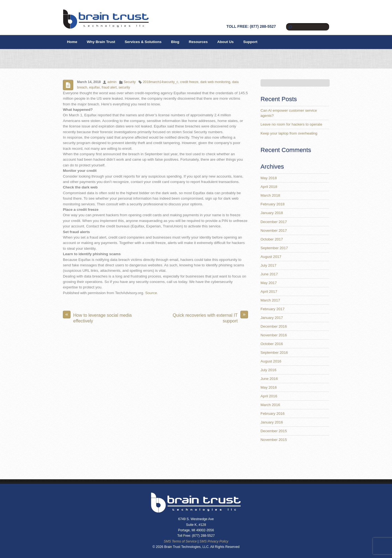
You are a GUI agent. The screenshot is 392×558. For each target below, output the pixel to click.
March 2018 (270, 195)
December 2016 (274, 326)
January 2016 (272, 422)
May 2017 (269, 283)
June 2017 (269, 274)
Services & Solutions (143, 42)
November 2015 (274, 440)
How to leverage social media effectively (97, 317)
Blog (175, 42)
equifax (94, 87)
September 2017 (274, 248)
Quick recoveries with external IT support (210, 317)
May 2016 (269, 387)
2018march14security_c (161, 82)
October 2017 (272, 239)
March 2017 (270, 300)
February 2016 (272, 414)
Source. (151, 293)
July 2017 (268, 265)
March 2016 (270, 405)
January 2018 (272, 213)
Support (250, 42)
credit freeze (189, 82)
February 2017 (272, 309)
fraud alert (109, 87)
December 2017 (274, 222)
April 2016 (269, 396)
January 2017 (272, 318)
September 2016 (274, 353)
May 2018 (269, 178)
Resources (198, 42)
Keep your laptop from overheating (289, 133)
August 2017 (271, 257)
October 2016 (272, 344)
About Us (225, 42)
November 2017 (274, 231)
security (124, 87)
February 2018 (272, 204)
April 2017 (269, 292)
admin (112, 82)
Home (72, 42)
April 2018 (269, 187)
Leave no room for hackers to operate (291, 124)
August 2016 (271, 361)
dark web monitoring (215, 82)
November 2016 (274, 335)
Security (130, 82)
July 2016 (268, 370)
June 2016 (269, 379)
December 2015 (274, 431)
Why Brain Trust (101, 42)
